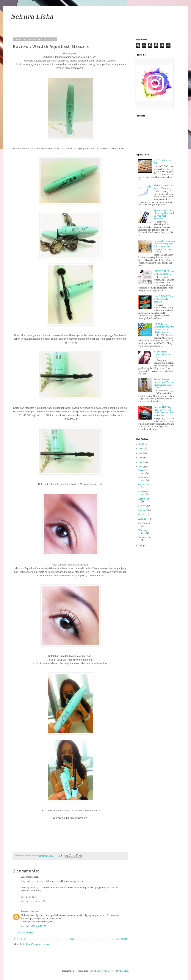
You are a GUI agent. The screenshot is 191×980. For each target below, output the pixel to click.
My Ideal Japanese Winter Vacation (163, 187)
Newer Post (20, 939)
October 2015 (145, 485)
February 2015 (143, 532)
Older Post (121, 939)
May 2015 (143, 515)
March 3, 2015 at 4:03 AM (34, 901)
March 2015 (144, 523)
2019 (142, 449)
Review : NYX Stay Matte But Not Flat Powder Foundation (164, 410)
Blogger (124, 971)
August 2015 (144, 499)
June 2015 (143, 510)
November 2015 (144, 479)
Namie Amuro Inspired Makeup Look (162, 355)
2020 (142, 444)
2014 (142, 546)
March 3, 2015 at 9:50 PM (34, 926)
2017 (142, 458)
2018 (142, 453)
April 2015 (144, 519)
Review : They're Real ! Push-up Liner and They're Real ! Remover (164, 215)
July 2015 (143, 506)
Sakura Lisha (32, 16)
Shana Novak (100, 971)
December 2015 (143, 472)
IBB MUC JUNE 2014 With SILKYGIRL (164, 273)
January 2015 (145, 537)
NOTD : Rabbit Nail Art (163, 162)
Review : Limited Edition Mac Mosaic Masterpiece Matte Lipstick (163, 384)
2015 (142, 467)
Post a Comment (26, 933)
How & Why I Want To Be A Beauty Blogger (163, 299)
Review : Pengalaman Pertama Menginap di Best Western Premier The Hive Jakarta (164, 247)
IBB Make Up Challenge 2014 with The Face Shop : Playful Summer (164, 328)
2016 (142, 462)
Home (71, 939)
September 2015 (144, 493)
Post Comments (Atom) (38, 944)
